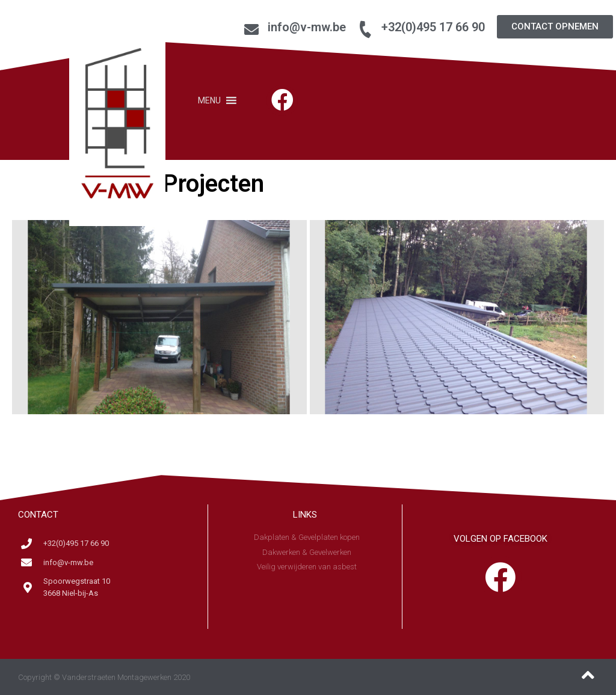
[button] (555, 27)
